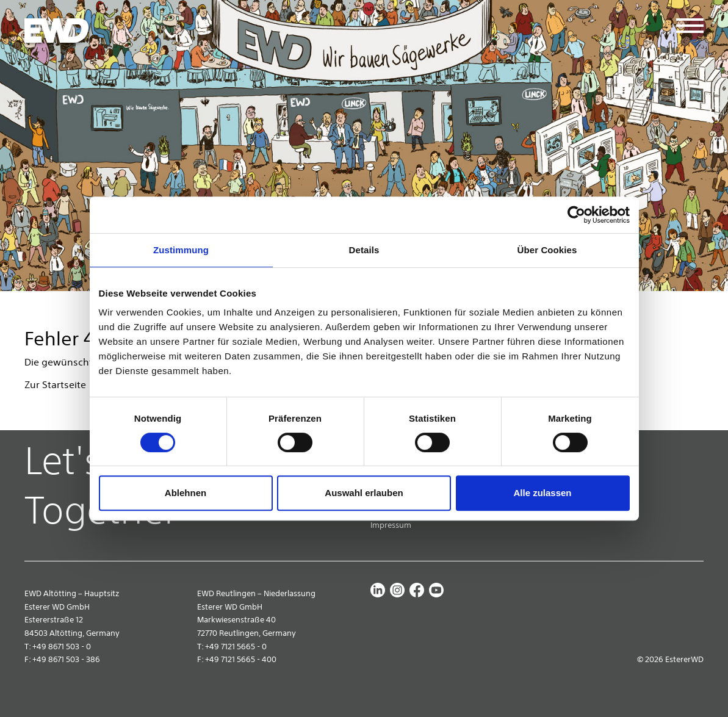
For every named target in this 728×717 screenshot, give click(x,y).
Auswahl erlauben (364, 493)
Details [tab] (364, 250)
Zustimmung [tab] (181, 250)
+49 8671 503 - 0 (62, 647)
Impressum (391, 525)
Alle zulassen (542, 493)
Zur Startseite (55, 384)
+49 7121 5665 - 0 (236, 647)
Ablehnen (186, 493)
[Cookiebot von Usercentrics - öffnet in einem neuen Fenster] (576, 215)
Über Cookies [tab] (547, 250)
